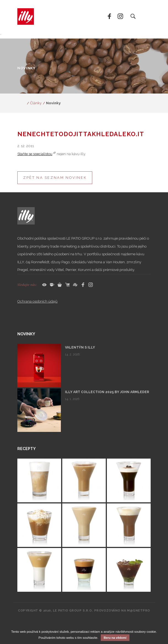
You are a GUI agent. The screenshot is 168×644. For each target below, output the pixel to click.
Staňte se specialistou (35, 154)
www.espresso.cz (21, 103)
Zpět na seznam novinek (55, 178)
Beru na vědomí (115, 638)
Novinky (53, 103)
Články (36, 103)
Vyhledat (133, 17)
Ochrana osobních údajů (37, 301)
